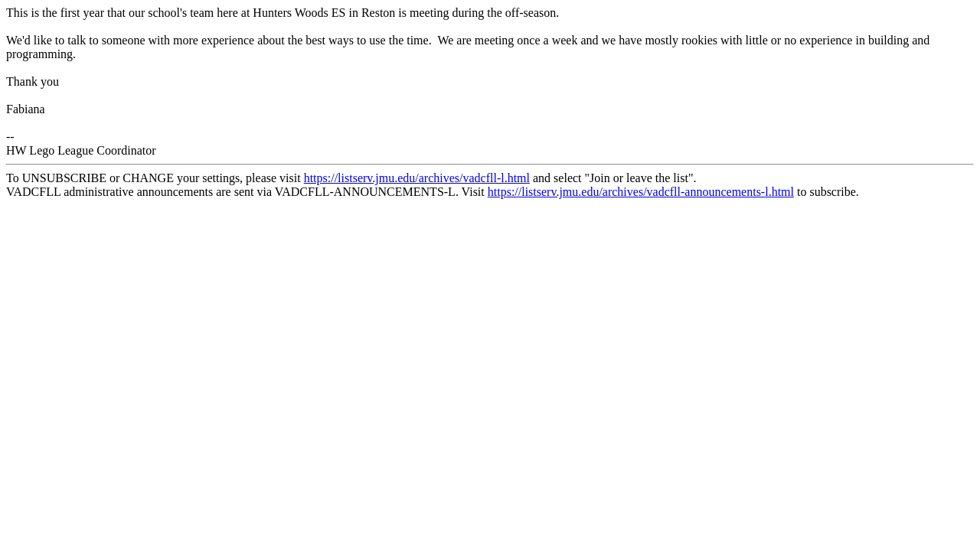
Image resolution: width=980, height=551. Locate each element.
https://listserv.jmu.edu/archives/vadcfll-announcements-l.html (641, 192)
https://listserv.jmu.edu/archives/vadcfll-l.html (417, 178)
